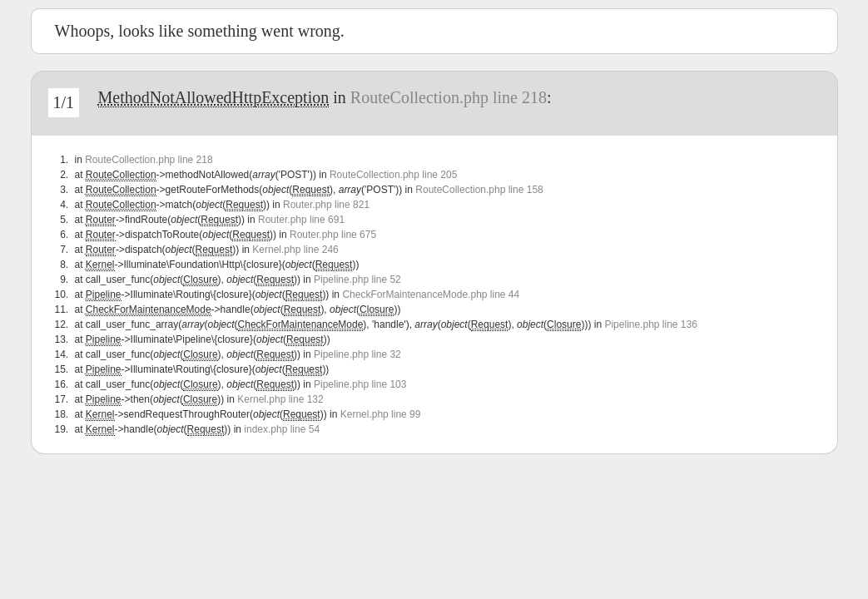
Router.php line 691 (301, 220)
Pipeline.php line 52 (357, 280)
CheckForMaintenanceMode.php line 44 (431, 295)
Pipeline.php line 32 (357, 354)
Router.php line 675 (333, 235)
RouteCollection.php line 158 (479, 190)
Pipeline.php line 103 (360, 384)
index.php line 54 (282, 429)
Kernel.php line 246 (295, 250)
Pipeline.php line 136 (650, 324)
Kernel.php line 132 (280, 399)
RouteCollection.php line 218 (449, 97)
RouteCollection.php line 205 (393, 175)
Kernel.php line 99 (381, 414)
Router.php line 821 (326, 205)
